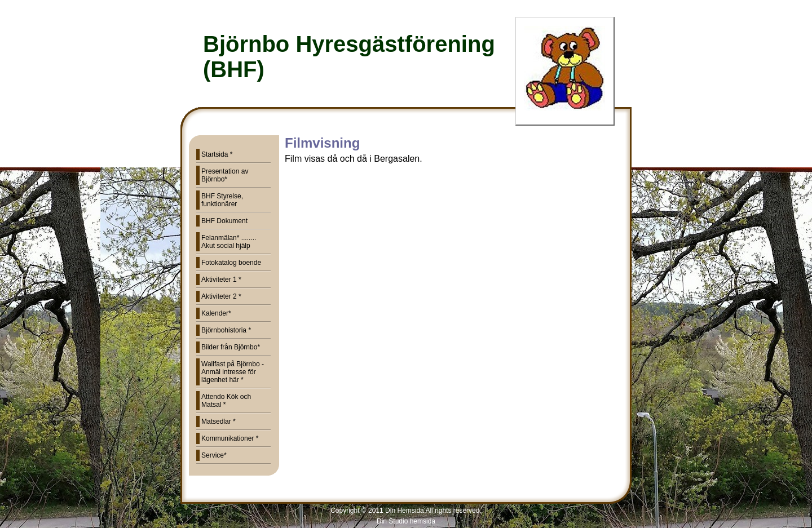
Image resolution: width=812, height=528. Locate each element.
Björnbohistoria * (226, 330)
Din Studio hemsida (406, 521)
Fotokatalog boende (231, 263)
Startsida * (217, 154)
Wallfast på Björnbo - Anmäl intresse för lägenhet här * (233, 372)
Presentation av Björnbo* (225, 175)
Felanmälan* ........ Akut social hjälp (229, 242)
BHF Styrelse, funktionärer (222, 200)
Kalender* (216, 313)
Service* (214, 455)
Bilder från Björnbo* (231, 347)
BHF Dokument (224, 221)
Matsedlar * (219, 421)
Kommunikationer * (230, 438)
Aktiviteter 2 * (221, 296)
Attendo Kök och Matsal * (226, 401)
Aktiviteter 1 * (221, 279)
